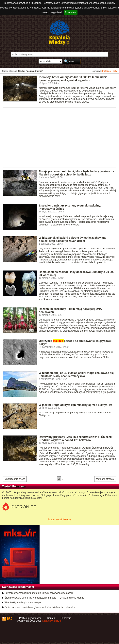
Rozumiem (71, 12)
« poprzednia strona (15, 479)
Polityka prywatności (30, 618)
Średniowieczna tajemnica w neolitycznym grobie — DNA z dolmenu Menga (44, 598)
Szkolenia (66, 618)
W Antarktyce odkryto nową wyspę (23, 603)
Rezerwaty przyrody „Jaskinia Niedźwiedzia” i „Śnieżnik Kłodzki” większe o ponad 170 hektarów (76, 438)
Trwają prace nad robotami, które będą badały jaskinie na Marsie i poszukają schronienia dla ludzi (76, 173)
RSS (9, 619)
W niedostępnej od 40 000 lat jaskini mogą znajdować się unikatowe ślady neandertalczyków (76, 374)
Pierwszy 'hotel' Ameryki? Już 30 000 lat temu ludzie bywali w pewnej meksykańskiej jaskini (73, 79)
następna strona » (105, 479)
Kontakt (51, 618)
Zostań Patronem (14, 486)
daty (115, 71)
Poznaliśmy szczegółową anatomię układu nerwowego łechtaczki (39, 593)
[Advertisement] (61, 137)
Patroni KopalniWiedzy (60, 520)
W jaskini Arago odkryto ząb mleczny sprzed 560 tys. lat (75, 405)
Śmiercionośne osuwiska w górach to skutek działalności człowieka (40, 607)
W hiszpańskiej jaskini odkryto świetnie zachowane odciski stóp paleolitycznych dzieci (73, 239)
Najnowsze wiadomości (18, 587)
